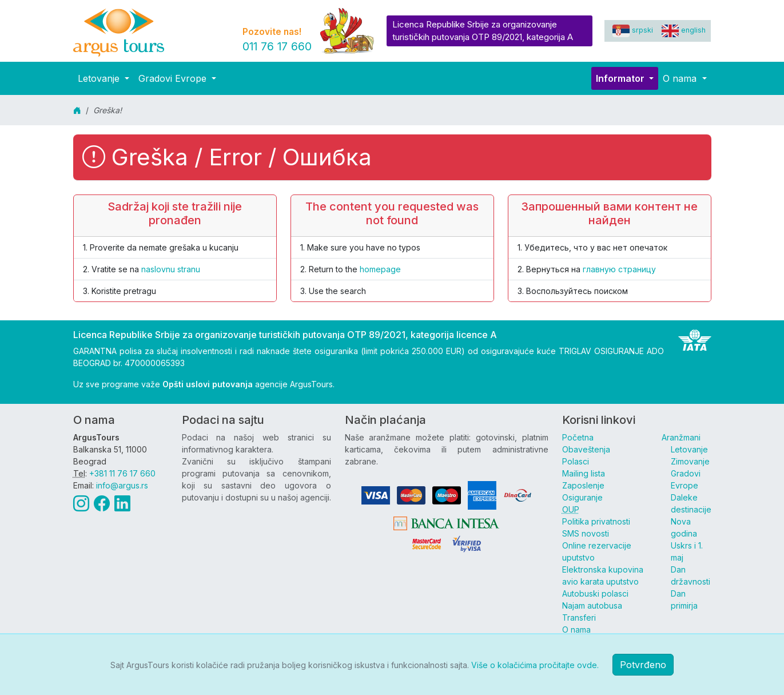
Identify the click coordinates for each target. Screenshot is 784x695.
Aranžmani (681, 437)
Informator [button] (621, 78)
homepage (380, 269)
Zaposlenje (583, 485)
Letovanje (689, 449)
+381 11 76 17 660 (122, 473)
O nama (576, 630)
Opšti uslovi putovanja (208, 384)
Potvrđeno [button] (643, 665)
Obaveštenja (586, 449)
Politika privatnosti (596, 521)
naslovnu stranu (171, 269)
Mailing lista (584, 473)
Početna (578, 437)
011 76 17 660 (277, 46)
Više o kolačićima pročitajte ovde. (535, 665)
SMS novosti (586, 533)
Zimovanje (690, 461)
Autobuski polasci (595, 593)
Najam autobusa (592, 605)
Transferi (579, 617)
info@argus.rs (122, 485)
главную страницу (619, 269)
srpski (633, 30)
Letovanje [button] (100, 78)
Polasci (576, 461)
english (684, 30)
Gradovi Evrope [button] (174, 78)
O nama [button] (681, 78)
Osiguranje (582, 497)
